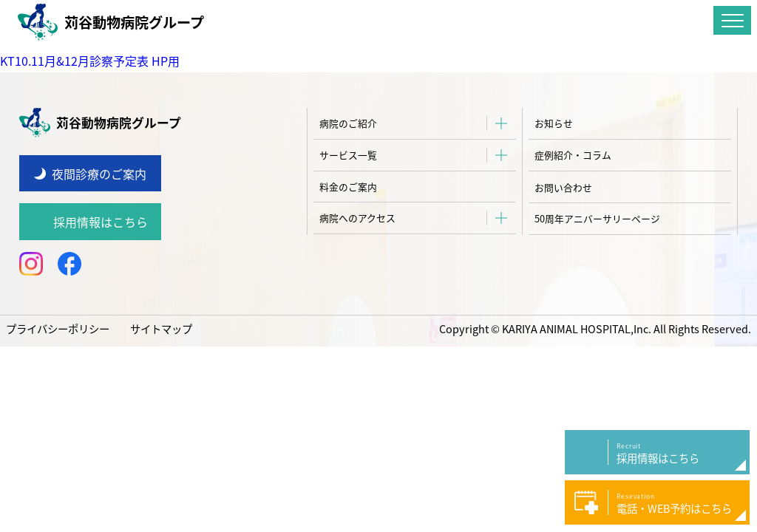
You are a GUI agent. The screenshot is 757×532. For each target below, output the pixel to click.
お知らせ (554, 123)
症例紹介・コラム (573, 155)
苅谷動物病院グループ (111, 22)
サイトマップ (161, 329)
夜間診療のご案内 (99, 174)
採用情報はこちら (101, 222)
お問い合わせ (563, 187)
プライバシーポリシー (58, 329)
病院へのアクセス (357, 218)
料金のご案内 (348, 187)
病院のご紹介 (348, 123)
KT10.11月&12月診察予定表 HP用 (90, 61)
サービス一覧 (348, 155)
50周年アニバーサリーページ (597, 218)
